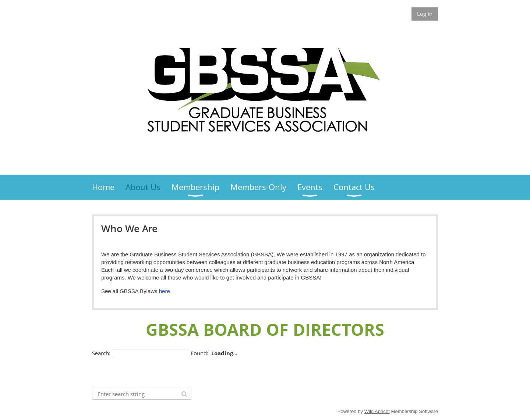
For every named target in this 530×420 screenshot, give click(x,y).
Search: (101, 353)
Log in (425, 14)
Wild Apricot (377, 411)
